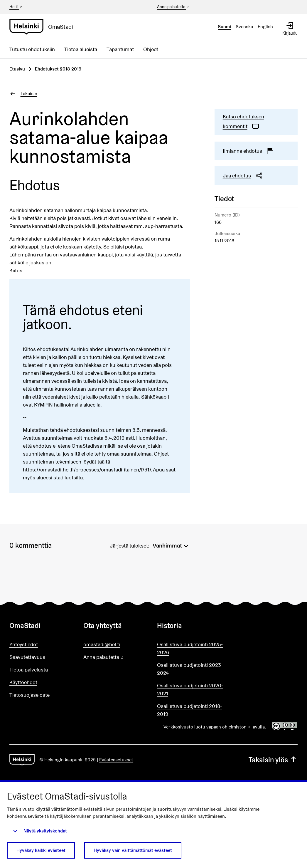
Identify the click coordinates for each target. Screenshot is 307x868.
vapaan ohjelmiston (229, 727)
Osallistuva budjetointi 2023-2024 (190, 669)
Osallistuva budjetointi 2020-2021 (190, 689)
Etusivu (17, 69)
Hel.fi (16, 7)
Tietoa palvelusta (29, 670)
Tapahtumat (120, 49)
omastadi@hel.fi (102, 644)
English (265, 27)
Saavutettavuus (27, 657)
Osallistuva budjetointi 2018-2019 (189, 710)
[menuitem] (171, 545)
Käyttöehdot (23, 682)
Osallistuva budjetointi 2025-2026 (190, 648)
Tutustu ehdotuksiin (32, 49)
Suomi (224, 27)
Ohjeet (151, 49)
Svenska (244, 27)
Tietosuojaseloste (29, 695)
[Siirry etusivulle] (44, 27)
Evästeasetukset (116, 760)
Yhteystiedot (24, 644)
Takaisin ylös (273, 760)
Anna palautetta (173, 7)
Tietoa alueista (81, 49)
